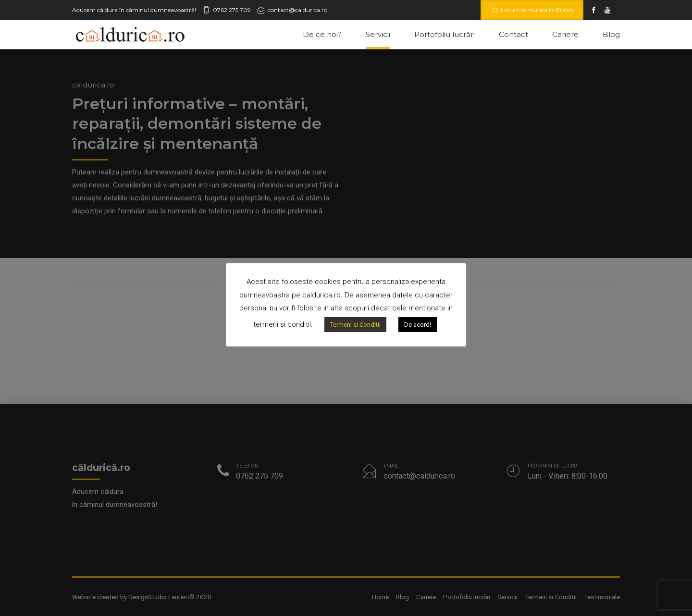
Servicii (378, 34)
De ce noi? (322, 34)
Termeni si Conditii (355, 325)
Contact (513, 34)
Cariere (565, 34)
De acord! (418, 325)
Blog (611, 34)
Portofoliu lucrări (445, 34)
